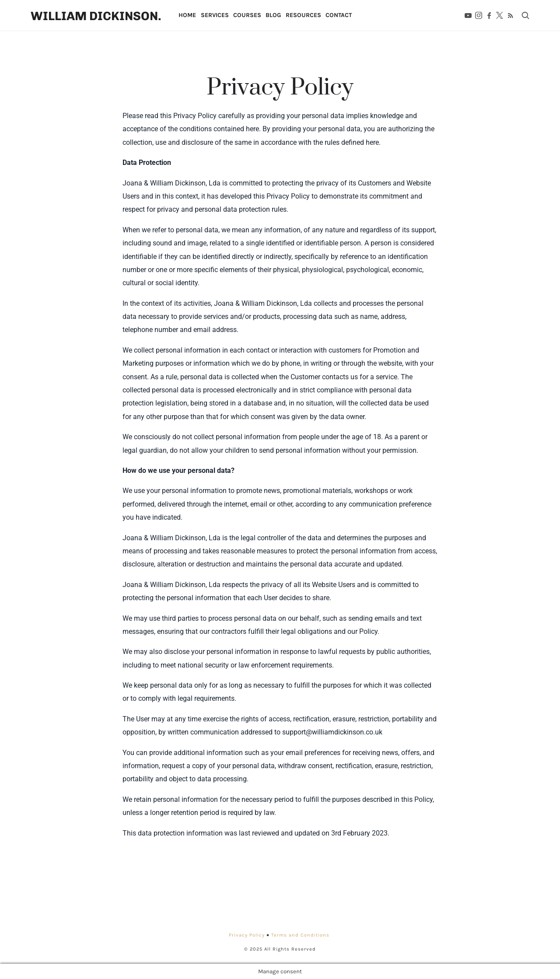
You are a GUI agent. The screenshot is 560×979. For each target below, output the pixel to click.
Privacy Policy (247, 935)
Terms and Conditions (301, 935)
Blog (274, 15)
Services (215, 15)
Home (188, 15)
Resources (304, 15)
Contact (339, 15)
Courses (248, 15)
